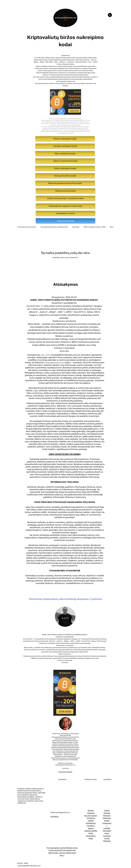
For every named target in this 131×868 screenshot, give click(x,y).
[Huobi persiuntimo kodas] (65, 176)
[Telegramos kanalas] (65, 221)
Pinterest (107, 816)
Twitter (107, 810)
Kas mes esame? (91, 816)
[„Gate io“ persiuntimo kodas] (65, 161)
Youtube (107, 813)
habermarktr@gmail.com (60, 812)
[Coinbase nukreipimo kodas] (65, 146)
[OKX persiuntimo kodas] (65, 191)
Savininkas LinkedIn (65, 772)
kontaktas (55, 816)
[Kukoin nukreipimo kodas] (65, 168)
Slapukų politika (91, 831)
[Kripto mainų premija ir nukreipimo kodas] (65, 198)
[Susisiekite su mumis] (65, 213)
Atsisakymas (91, 823)
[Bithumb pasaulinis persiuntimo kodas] (65, 183)
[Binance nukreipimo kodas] (65, 139)
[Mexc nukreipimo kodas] (65, 154)
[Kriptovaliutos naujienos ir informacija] (65, 206)
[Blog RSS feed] (110, 15)
